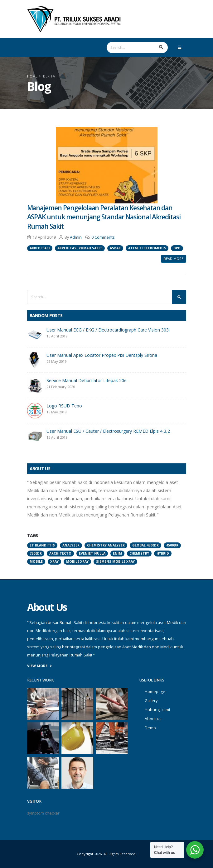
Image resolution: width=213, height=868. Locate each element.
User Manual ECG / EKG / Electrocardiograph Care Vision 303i (108, 330)
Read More (174, 259)
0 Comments (103, 237)
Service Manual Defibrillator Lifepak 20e (87, 380)
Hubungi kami (157, 710)
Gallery (151, 701)
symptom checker (44, 813)
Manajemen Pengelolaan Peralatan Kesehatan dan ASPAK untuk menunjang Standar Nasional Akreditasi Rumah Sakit (104, 217)
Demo (150, 728)
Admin (76, 237)
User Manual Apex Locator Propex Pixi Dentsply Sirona (102, 355)
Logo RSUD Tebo (64, 406)
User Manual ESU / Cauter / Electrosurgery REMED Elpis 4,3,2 (108, 431)
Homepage (155, 692)
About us (153, 719)
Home (32, 76)
